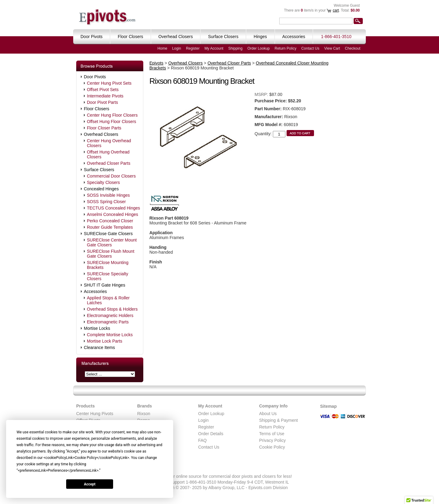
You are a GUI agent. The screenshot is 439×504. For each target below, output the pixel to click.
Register (193, 48)
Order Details (211, 434)
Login (177, 48)
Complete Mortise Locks (110, 335)
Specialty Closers (103, 182)
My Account (214, 48)
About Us (268, 414)
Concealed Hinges (101, 189)
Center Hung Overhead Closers (109, 143)
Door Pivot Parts (102, 102)
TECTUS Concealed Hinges (113, 208)
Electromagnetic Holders (110, 315)
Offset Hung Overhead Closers (108, 154)
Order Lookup (258, 48)
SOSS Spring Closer (106, 202)
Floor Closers (96, 109)
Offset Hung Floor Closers (112, 122)
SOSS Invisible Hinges (108, 195)
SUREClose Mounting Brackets (108, 265)
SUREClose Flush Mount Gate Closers (111, 254)
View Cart (332, 48)
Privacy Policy (272, 440)
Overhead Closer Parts (109, 163)
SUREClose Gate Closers (108, 234)
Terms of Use (272, 434)
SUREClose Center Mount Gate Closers (112, 242)
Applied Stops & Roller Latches (108, 300)
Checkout (353, 48)
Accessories (95, 291)
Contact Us (310, 48)
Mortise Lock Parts (105, 341)
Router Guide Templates (110, 227)
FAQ (202, 440)
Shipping (236, 48)
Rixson (144, 414)
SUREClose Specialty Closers (107, 276)
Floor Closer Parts (104, 128)
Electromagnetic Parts (108, 322)
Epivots (156, 63)
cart (336, 10)
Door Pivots (95, 77)
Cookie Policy (272, 447)
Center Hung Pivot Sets (109, 83)
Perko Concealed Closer (110, 221)
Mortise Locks (97, 328)
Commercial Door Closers (111, 176)
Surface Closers (99, 170)
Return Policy (286, 48)
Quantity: (263, 134)
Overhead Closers (101, 134)
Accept (90, 484)
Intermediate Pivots (105, 96)
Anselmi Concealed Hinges (112, 214)
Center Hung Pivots (95, 414)
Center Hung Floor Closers (112, 115)
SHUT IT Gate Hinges (105, 285)
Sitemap (328, 406)
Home (162, 48)
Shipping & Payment (278, 420)
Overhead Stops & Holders (112, 309)
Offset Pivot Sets (103, 90)
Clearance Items (99, 347)
